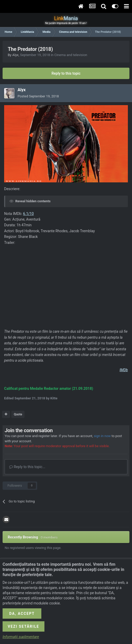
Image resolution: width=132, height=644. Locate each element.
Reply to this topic (66, 73)
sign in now (102, 436)
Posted (38, 96)
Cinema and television (71, 55)
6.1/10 (29, 214)
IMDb (124, 370)
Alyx (15, 55)
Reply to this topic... (27, 467)
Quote (18, 414)
